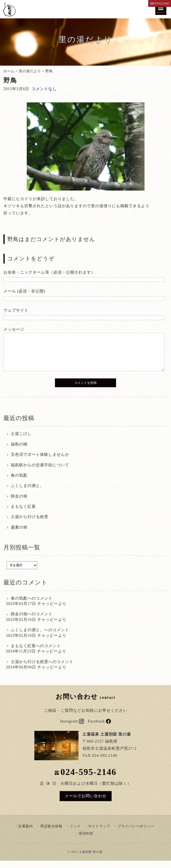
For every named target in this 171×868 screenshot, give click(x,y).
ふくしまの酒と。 (27, 493)
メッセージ (14, 329)
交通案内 (26, 834)
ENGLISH (160, 3)
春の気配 (19, 483)
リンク (75, 834)
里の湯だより (30, 71)
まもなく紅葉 (23, 514)
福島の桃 (19, 452)
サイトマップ (99, 834)
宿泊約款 (86, 841)
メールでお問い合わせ (86, 803)
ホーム (9, 71)
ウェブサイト (16, 310)
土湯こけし (21, 441)
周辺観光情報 (51, 834)
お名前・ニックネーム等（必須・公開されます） (49, 272)
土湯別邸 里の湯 (91, 859)
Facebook (99, 729)
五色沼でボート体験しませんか (40, 462)
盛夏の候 (19, 535)
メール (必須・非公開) (24, 291)
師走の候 (19, 503)
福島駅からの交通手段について (40, 472)
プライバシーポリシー (136, 834)
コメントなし (44, 89)
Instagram (72, 729)
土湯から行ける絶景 (30, 524)
